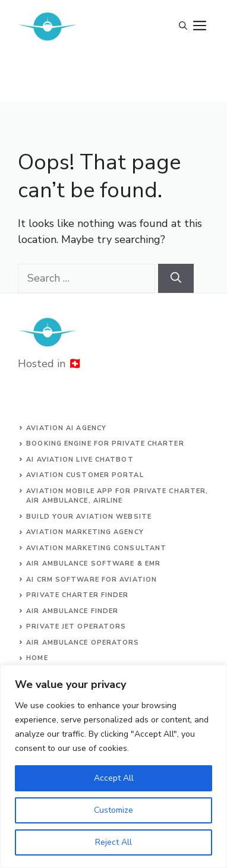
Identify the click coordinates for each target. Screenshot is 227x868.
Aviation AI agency (66, 428)
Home (37, 658)
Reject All (113, 842)
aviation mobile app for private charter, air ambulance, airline (117, 496)
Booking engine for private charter (105, 444)
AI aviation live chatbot (80, 460)
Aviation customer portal (85, 475)
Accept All (114, 778)
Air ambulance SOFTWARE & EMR (93, 564)
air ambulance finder (72, 611)
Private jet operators (76, 626)
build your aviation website (89, 517)
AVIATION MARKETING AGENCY (85, 532)
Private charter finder (77, 595)
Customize (113, 810)
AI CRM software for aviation (92, 580)
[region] (113, 766)
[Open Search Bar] (183, 27)
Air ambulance (57, 643)
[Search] (176, 278)
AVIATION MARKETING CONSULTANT (96, 548)
